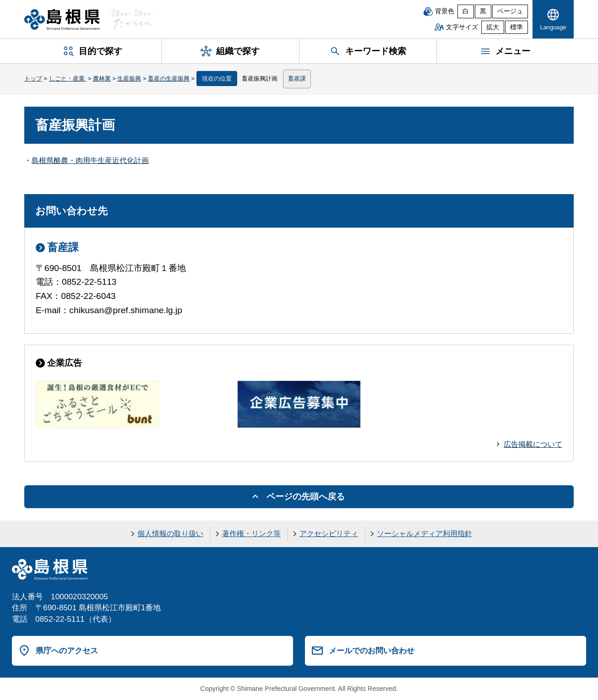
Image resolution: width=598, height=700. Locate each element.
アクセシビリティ (329, 534)
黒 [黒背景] (483, 11)
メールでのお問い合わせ (372, 651)
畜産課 (297, 79)
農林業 (102, 79)
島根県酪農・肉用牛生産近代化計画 (90, 160)
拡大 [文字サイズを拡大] (493, 27)
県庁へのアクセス (67, 651)
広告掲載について (533, 444)
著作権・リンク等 (251, 534)
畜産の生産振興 (169, 79)
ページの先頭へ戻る (306, 497)
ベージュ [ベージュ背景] (510, 11)
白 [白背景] (466, 11)
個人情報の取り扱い (170, 534)
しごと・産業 (68, 79)
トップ (33, 79)
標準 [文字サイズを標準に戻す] (516, 27)
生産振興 (129, 79)
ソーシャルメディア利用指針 (424, 534)
